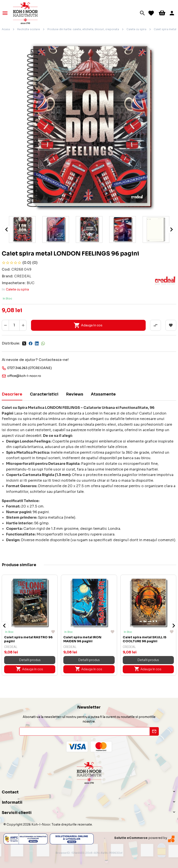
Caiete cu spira (136, 29)
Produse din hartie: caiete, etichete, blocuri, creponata (83, 29)
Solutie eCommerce (131, 838)
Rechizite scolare (29, 29)
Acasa (6, 29)
